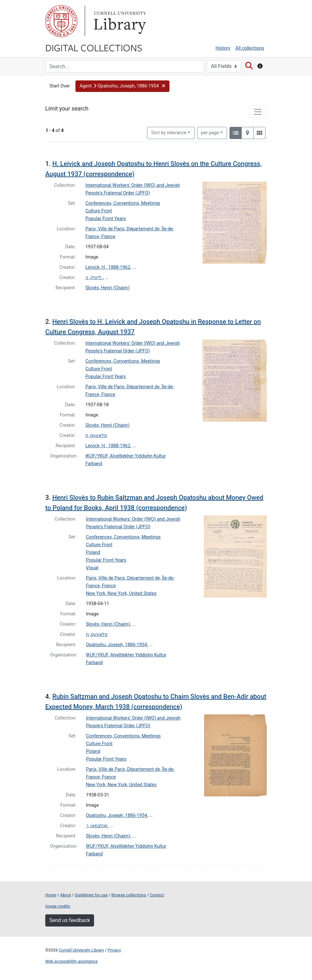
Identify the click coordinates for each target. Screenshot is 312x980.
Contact (157, 895)
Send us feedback (70, 920)
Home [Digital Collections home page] (51, 895)
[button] (122, 86)
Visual (92, 568)
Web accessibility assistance (71, 961)
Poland (93, 552)
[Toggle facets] (258, 112)
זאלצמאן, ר (97, 826)
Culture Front (99, 211)
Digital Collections (94, 47)
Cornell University (61, 21)
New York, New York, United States (121, 593)
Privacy (114, 950)
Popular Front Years (106, 219)
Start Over (60, 86)
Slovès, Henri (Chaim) (107, 288)
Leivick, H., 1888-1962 (108, 267)
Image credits (58, 906)
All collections (250, 48)
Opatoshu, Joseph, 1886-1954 (117, 645)
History (223, 48)
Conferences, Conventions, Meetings (123, 203)
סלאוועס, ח (96, 436)
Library (119, 21)
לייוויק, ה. (94, 278)
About (65, 895)
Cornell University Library (81, 950)
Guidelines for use (91, 895)
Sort (169, 133)
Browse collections (129, 895)
